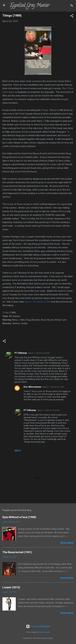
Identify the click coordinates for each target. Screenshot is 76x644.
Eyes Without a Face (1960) (19, 517)
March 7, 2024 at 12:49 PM (48, 410)
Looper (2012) (11, 587)
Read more (67, 543)
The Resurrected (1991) (17, 552)
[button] (72, 16)
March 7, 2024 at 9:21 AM (53, 387)
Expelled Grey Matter (30, 6)
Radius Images (45, 632)
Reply (18, 451)
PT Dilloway (21, 353)
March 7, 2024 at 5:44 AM (39, 353)
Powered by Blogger (38, 626)
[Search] (72, 6)
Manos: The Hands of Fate (38, 302)
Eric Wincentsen (32, 387)
